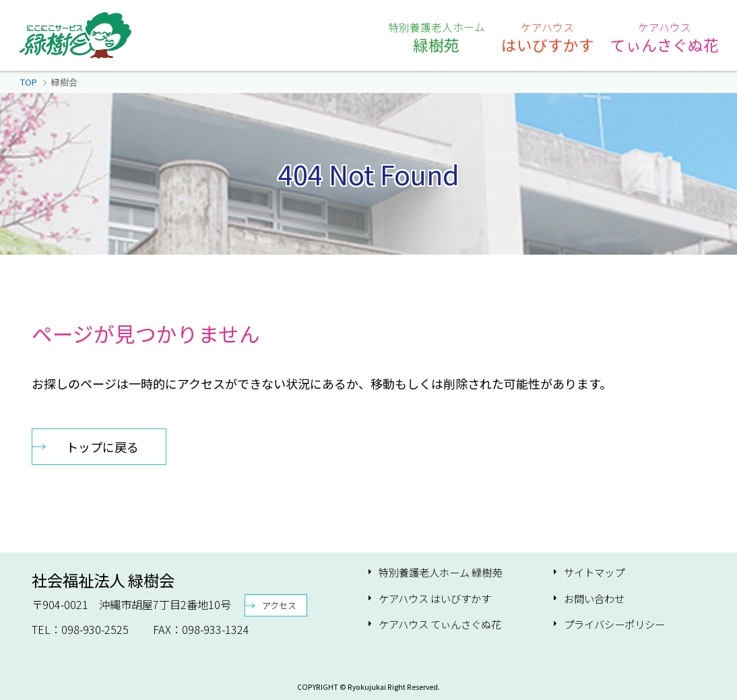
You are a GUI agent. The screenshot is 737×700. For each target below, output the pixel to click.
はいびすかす (548, 37)
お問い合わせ (594, 598)
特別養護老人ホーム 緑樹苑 (440, 572)
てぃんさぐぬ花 (665, 37)
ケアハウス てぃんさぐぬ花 (440, 624)
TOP (29, 82)
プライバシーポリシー (614, 624)
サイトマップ (594, 572)
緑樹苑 (437, 37)
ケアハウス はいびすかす (435, 598)
